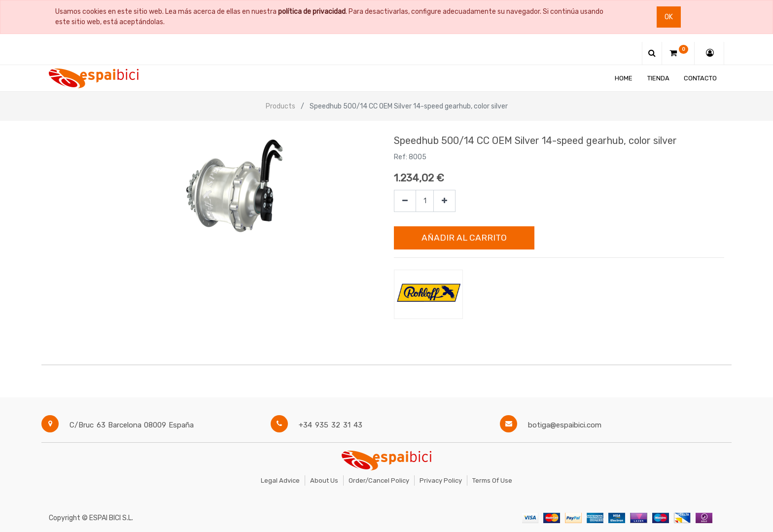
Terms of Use (492, 480)
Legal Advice (280, 480)
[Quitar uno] (405, 201)
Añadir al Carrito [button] (464, 238)
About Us (324, 480)
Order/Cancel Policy (379, 480)
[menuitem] (624, 78)
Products (281, 106)
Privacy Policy (441, 480)
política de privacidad (312, 12)
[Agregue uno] (444, 201)
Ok (669, 17)
